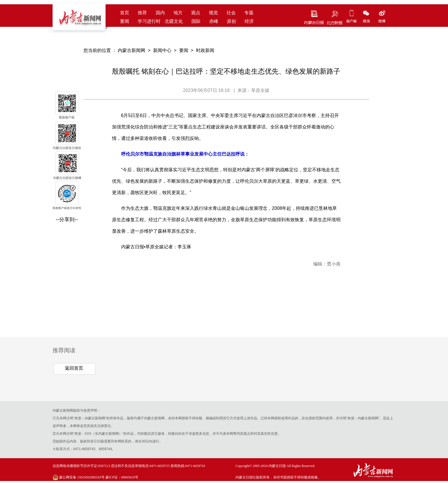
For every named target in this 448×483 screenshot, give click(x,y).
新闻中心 (162, 50)
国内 (160, 13)
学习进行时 (149, 21)
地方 (178, 13)
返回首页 (74, 368)
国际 (196, 21)
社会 (231, 13)
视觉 (213, 13)
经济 (249, 21)
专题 (249, 13)
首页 (125, 13)
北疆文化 (174, 21)
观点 (196, 13)
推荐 (142, 13)
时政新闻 (205, 50)
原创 (231, 21)
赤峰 (214, 21)
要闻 (125, 21)
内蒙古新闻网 (131, 50)
